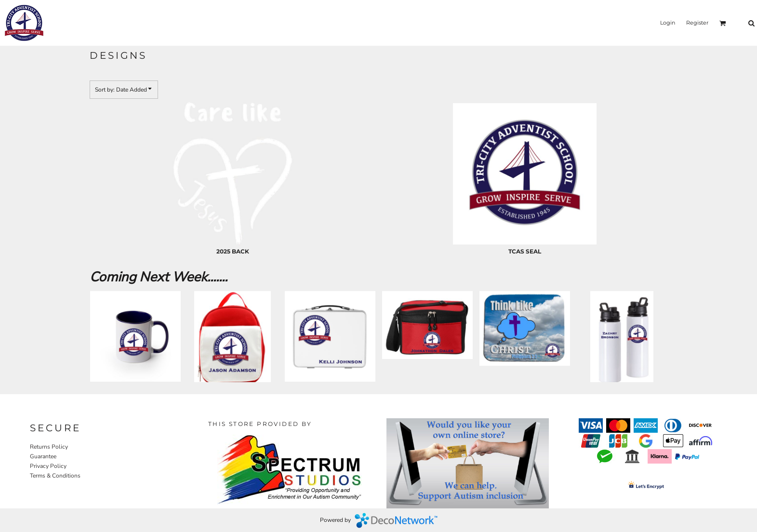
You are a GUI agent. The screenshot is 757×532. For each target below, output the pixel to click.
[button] (723, 23)
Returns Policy (49, 447)
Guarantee (43, 456)
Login (668, 23)
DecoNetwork (396, 520)
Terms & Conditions (55, 476)
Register (697, 23)
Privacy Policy (48, 466)
